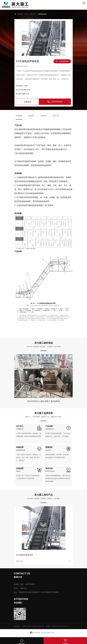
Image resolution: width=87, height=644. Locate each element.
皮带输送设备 (42, 14)
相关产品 (56, 116)
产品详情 (19, 116)
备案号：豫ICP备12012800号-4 (57, 626)
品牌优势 (44, 116)
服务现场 (31, 116)
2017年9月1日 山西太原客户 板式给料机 (43, 401)
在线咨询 (28, 102)
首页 (26, 14)
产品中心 (33, 14)
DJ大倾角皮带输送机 (25, 555)
